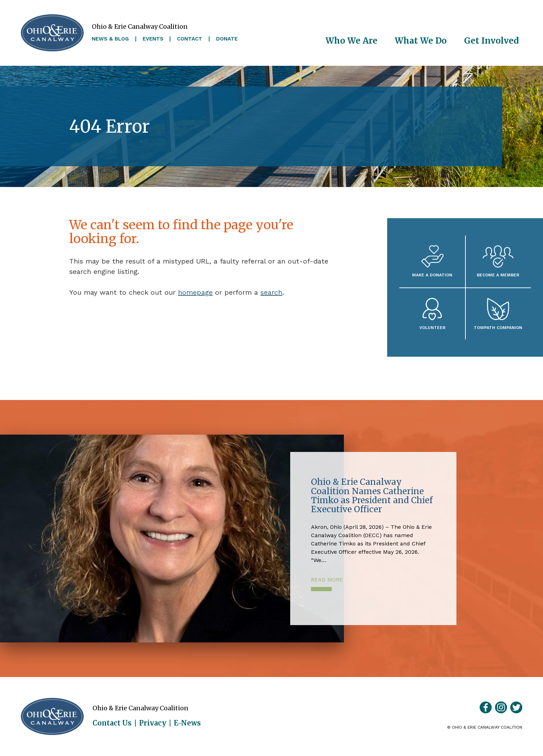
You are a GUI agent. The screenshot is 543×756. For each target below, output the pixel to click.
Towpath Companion (498, 327)
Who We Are (351, 41)
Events (153, 39)
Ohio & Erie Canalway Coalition (52, 717)
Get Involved (491, 41)
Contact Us (112, 723)
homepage (195, 292)
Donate (227, 39)
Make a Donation (432, 275)
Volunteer (432, 327)
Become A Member (498, 275)
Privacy (153, 723)
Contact (190, 39)
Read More (327, 580)
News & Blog (110, 39)
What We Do (421, 41)
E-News (187, 723)
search (271, 292)
